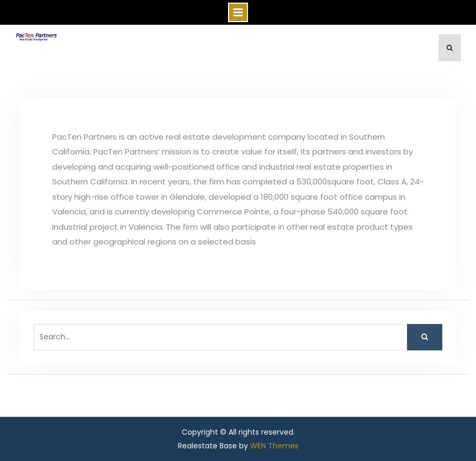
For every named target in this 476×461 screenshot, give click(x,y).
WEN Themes (274, 446)
